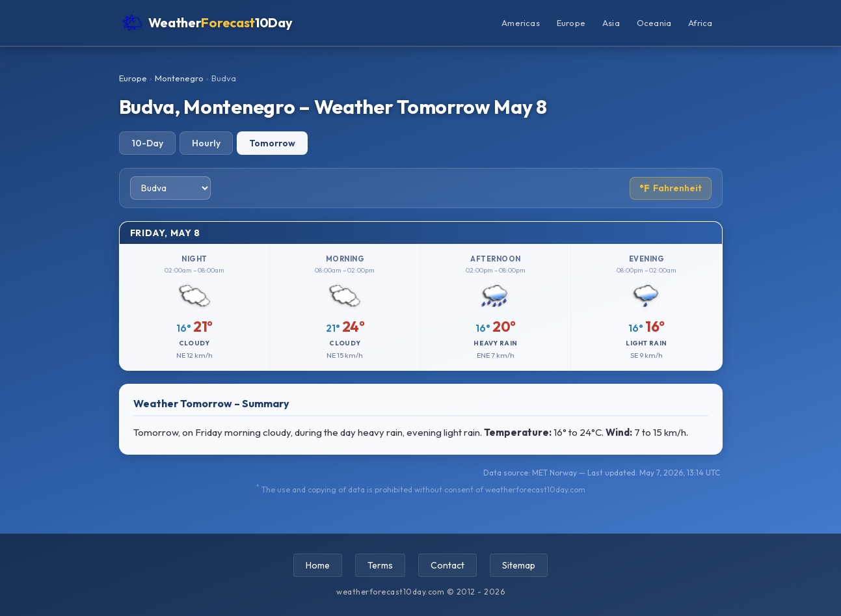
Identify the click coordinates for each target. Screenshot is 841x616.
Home (318, 565)
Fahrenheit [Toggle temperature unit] (671, 188)
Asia (611, 23)
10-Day (147, 143)
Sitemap (519, 565)
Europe (571, 23)
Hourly (206, 143)
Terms (380, 565)
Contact (447, 565)
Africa (700, 23)
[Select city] (170, 188)
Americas (521, 23)
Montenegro (179, 78)
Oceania (654, 23)
